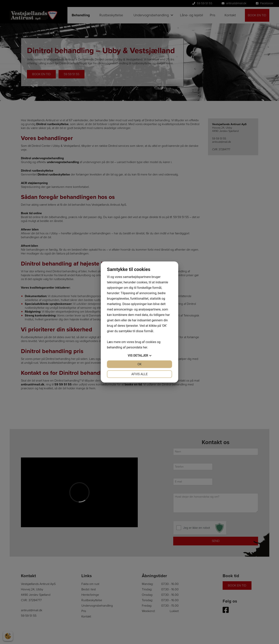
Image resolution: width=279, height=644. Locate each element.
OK (139, 364)
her (145, 347)
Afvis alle (139, 374)
